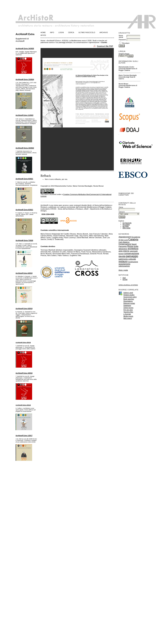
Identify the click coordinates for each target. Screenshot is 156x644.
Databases (127, 306)
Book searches (129, 299)
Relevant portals (129, 303)
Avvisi (43, 35)
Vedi (124, 278)
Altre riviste (126, 228)
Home (43, 33)
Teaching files (128, 312)
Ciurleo (104, 42)
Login (61, 33)
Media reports (128, 316)
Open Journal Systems (128, 285)
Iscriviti (125, 280)
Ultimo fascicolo (87, 33)
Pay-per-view (128, 310)
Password (122, 40)
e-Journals (127, 314)
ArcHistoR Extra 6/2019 (24, 273)
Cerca (71, 33)
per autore (126, 225)
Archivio (104, 33)
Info (52, 33)
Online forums (128, 308)
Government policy (130, 297)
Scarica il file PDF (105, 46)
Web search (128, 318)
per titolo (126, 226)
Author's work (128, 293)
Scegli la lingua (124, 54)
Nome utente (121, 36)
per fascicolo (127, 223)
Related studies (129, 295)
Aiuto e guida (123, 270)
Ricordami (126, 43)
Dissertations (128, 301)
